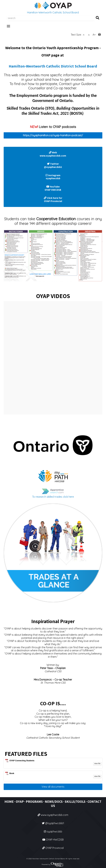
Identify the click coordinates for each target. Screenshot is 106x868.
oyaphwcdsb (53, 831)
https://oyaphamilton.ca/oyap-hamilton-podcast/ (53, 135)
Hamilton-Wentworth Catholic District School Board (53, 66)
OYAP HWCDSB (53, 840)
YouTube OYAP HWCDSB (53, 188)
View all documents (53, 787)
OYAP (20, 802)
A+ (94, 35)
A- (84, 35)
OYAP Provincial (53, 848)
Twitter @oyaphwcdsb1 (53, 165)
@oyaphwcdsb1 (53, 823)
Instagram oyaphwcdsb (53, 177)
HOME (9, 802)
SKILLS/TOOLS (75, 802)
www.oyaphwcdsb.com (53, 815)
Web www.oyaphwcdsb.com (53, 154)
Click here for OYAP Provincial (53, 200)
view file (97, 764)
